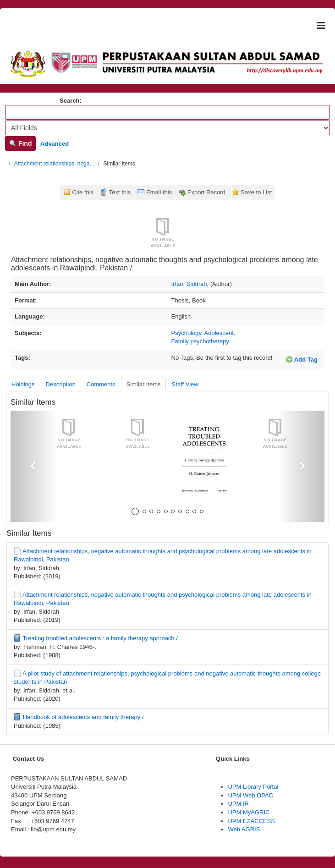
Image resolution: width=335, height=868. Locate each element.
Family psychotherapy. (201, 341)
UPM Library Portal (253, 787)
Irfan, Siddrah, (190, 284)
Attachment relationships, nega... (54, 164)
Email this (159, 192)
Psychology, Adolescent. (203, 333)
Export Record (206, 192)
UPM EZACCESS (251, 821)
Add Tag (302, 359)
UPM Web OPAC (250, 795)
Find (20, 143)
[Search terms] (167, 112)
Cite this (83, 192)
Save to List (256, 192)
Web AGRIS (244, 829)
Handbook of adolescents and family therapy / (83, 717)
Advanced (55, 144)
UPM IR (238, 804)
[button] (34, 467)
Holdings (23, 384)
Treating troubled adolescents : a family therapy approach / (100, 638)
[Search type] (167, 128)
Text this (120, 192)
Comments (101, 384)
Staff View (185, 384)
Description (61, 384)
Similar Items (143, 384)
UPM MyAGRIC (249, 812)
